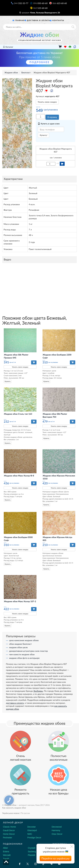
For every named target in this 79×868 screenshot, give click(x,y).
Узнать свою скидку (47, 102)
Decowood (57, 827)
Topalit (6, 859)
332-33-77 (21, 3)
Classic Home (9, 827)
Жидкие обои (39, 35)
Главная (20, 20)
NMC (30, 834)
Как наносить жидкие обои (14, 808)
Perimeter (8, 838)
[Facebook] (20, 864)
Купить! (43, 135)
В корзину (52, 117)
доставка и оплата (15, 703)
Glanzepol (32, 830)
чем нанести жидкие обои (22, 654)
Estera (6, 852)
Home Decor (9, 834)
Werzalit (7, 855)
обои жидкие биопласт (20, 644)
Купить (8, 381)
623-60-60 (60, 3)
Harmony (56, 830)
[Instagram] (36, 864)
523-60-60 (40, 8)
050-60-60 (40, 3)
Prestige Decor (34, 838)
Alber (5, 848)
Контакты (58, 20)
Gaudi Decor (9, 830)
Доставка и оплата (39, 20)
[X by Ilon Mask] (28, 864)
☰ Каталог (8, 47)
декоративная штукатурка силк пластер (28, 651)
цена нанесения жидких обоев (24, 640)
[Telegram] (51, 864)
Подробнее (39, 62)
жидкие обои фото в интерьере (24, 658)
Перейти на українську (56, 858)
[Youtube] (59, 864)
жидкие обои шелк (18, 647)
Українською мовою (11, 813)
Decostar (32, 827)
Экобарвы (38, 691)
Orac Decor (57, 834)
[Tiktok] (43, 864)
